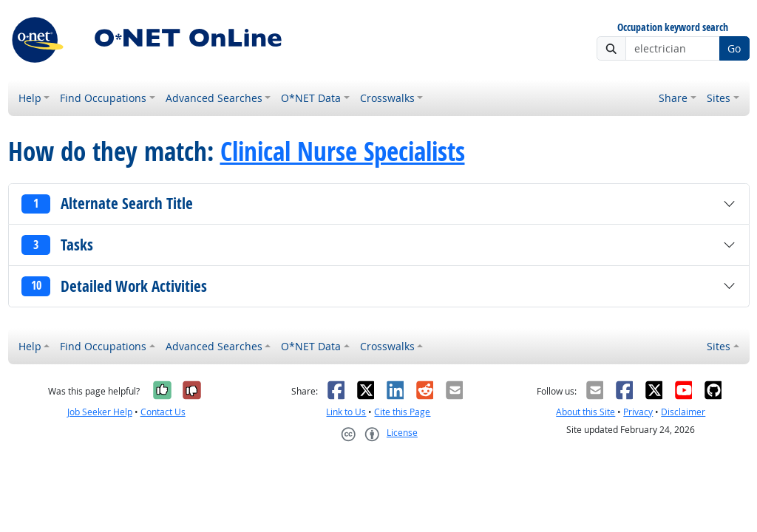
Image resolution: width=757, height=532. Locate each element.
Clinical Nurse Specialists (343, 151)
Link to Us (346, 412)
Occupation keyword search (673, 28)
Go (734, 48)
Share (673, 98)
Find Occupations (103, 98)
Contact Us (163, 412)
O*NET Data (311, 98)
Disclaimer (683, 412)
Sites (719, 98)
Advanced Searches (214, 98)
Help (30, 98)
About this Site (585, 412)
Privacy (638, 412)
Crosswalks (387, 98)
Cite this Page (402, 412)
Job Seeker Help (100, 412)
